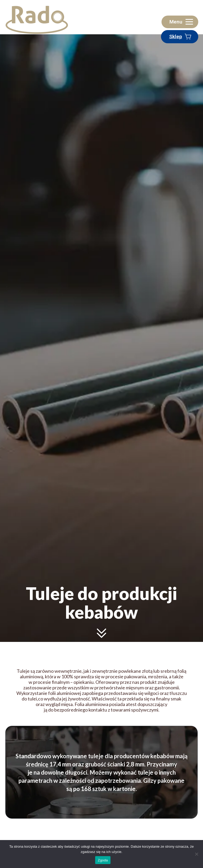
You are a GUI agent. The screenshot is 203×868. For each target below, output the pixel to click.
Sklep (176, 37)
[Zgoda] (196, 854)
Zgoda (103, 860)
